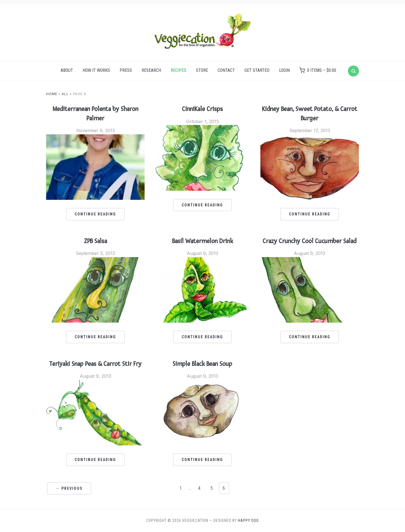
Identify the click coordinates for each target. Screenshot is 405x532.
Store (202, 70)
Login (284, 70)
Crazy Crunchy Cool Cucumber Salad (310, 241)
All (65, 94)
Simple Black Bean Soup (202, 364)
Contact (226, 70)
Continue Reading (95, 214)
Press (126, 70)
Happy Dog (248, 520)
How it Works (96, 70)
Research (151, 70)
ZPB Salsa (95, 241)
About (67, 70)
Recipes (178, 70)
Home (52, 94)
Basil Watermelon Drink (203, 241)
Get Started (257, 70)
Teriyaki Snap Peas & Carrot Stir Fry (95, 364)
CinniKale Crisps (202, 109)
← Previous (69, 488)
